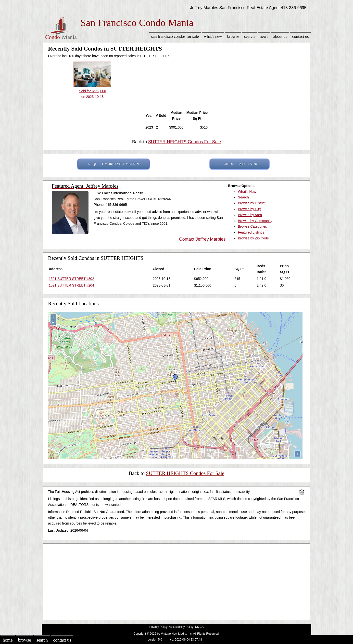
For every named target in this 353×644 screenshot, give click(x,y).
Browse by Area (250, 215)
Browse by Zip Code (253, 238)
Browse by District (252, 203)
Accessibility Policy (181, 627)
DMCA (199, 627)
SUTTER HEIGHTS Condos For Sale (184, 142)
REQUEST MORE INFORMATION (114, 164)
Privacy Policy (158, 627)
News (264, 36)
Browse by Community (255, 221)
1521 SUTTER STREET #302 (71, 279)
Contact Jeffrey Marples (202, 239)
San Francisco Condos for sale (175, 36)
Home (8, 640)
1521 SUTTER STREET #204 (71, 285)
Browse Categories (252, 226)
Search (249, 36)
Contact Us (301, 36)
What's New (213, 36)
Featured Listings (251, 232)
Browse (233, 36)
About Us (280, 36)
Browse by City (249, 209)
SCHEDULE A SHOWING (240, 164)
